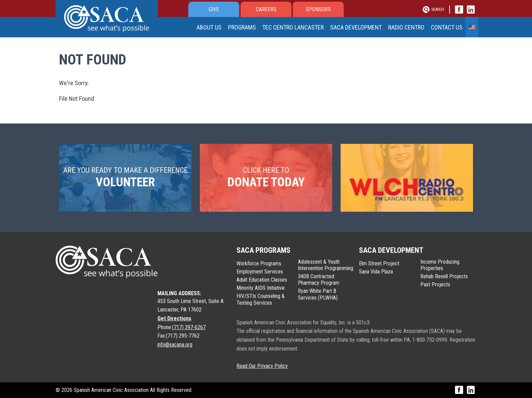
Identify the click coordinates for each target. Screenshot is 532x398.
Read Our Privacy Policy (262, 366)
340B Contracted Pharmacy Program (319, 280)
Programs (245, 27)
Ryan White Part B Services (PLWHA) (318, 294)
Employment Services (260, 272)
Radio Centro (409, 29)
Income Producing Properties (440, 265)
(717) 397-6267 (189, 327)
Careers (266, 9)
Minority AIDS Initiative (261, 288)
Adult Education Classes (262, 280)
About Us (210, 29)
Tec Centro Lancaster (297, 29)
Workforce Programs (259, 263)
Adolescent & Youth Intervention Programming (326, 265)
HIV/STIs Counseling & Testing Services (261, 299)
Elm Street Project (379, 263)
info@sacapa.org (175, 345)
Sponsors (318, 9)
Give (214, 9)
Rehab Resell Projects (444, 276)
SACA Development (359, 29)
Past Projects (435, 285)
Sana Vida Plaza (376, 272)
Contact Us (450, 29)
